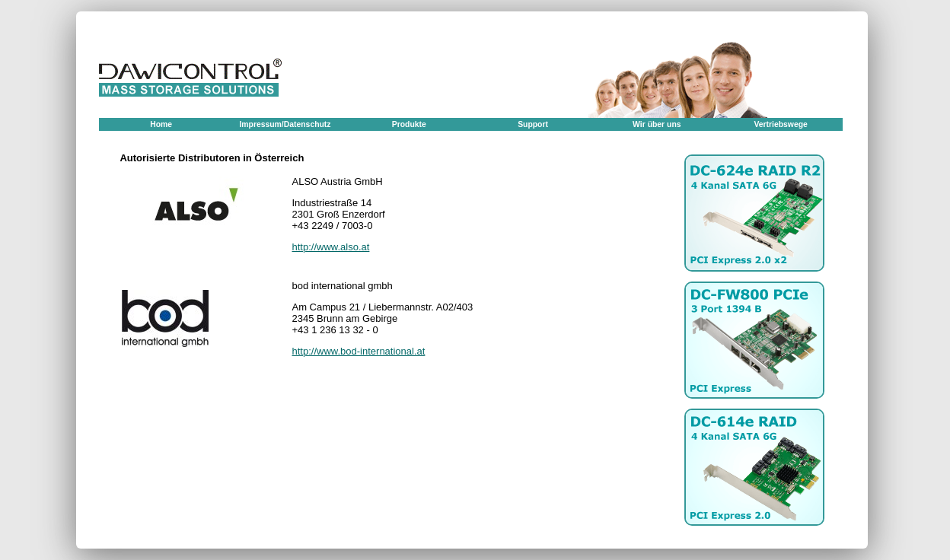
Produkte (409, 124)
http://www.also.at (331, 247)
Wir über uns (657, 124)
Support (533, 124)
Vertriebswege (780, 124)
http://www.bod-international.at (359, 351)
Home (161, 124)
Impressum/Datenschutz (285, 124)
